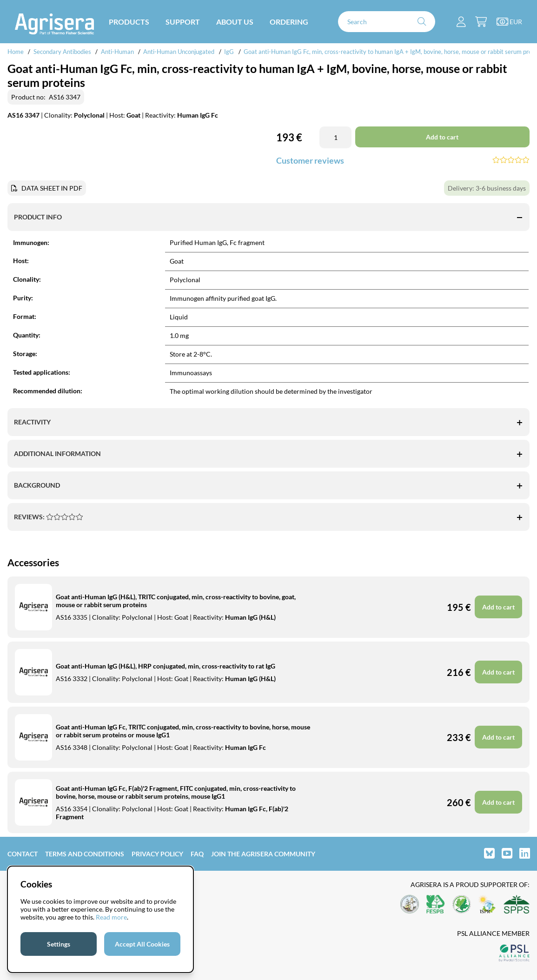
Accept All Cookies (142, 944)
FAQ (197, 854)
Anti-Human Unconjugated (179, 52)
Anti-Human (117, 52)
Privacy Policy (157, 854)
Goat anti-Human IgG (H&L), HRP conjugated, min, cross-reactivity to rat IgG (166, 666)
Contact (23, 854)
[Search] (387, 22)
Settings (59, 944)
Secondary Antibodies (62, 52)
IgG (229, 52)
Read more (111, 917)
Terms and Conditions (85, 854)
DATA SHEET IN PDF (52, 188)
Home (16, 52)
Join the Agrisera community (263, 854)
